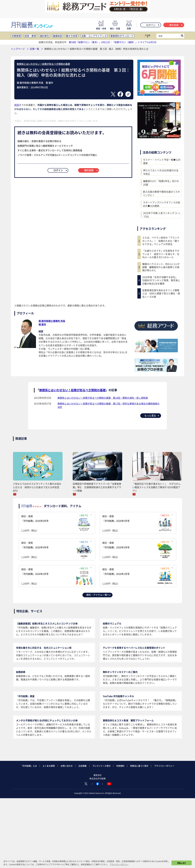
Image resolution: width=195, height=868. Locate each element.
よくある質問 (49, 766)
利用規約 (120, 766)
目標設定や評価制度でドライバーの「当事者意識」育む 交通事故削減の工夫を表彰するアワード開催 (97, 487)
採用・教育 (30, 36)
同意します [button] (182, 863)
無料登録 (176, 25)
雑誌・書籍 (57, 523)
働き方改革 (72, 36)
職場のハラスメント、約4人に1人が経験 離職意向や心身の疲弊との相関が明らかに (161, 267)
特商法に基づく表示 (139, 766)
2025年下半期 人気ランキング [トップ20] (162, 215)
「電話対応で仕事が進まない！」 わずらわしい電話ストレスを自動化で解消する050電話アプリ (157, 487)
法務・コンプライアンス (94, 36)
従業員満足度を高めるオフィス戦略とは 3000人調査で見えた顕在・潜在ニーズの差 (161, 293)
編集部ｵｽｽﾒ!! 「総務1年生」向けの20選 (161, 183)
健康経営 (57, 36)
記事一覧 (35, 49)
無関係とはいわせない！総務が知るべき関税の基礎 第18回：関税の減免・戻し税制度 (103, 398)
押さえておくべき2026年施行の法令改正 (161, 172)
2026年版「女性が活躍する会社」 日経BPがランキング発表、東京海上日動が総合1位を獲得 (161, 280)
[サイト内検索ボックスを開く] (182, 36)
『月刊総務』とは (29, 766)
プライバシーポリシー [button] (119, 864)
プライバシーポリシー (164, 766)
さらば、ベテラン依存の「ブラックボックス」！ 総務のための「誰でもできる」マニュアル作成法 (161, 241)
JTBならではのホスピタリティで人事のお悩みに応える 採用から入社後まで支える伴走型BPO (37, 487)
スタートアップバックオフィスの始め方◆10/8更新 (161, 204)
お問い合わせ (67, 766)
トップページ (18, 49)
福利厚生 (44, 36)
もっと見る (152, 415)
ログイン (153, 25)
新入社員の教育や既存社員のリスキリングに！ (161, 193)
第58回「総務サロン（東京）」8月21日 (89, 42)
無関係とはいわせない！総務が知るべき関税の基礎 (43, 64)
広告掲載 (82, 766)
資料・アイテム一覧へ (99, 595)
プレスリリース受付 (101, 766)
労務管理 (16, 36)
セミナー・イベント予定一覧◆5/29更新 (162, 161)
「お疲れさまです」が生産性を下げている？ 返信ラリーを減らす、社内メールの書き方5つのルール (161, 254)
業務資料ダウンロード (122, 36)
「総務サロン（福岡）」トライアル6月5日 (134, 42)
